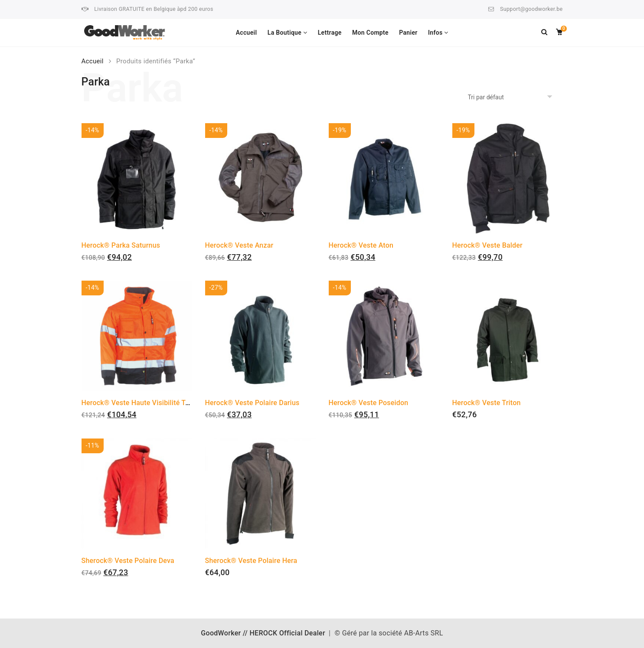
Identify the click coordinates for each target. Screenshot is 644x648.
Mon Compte (370, 33)
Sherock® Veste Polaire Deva (128, 561)
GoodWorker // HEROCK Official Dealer (263, 633)
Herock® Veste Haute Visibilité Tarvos (142, 403)
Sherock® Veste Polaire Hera (251, 561)
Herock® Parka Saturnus (121, 245)
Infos (435, 33)
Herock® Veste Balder (487, 245)
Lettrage (330, 33)
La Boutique (284, 33)
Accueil (247, 33)
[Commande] (512, 97)
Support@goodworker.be (531, 9)
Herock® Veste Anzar (239, 245)
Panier (408, 33)
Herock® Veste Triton (487, 403)
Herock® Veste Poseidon (369, 403)
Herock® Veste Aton (361, 245)
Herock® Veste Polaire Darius (252, 403)
